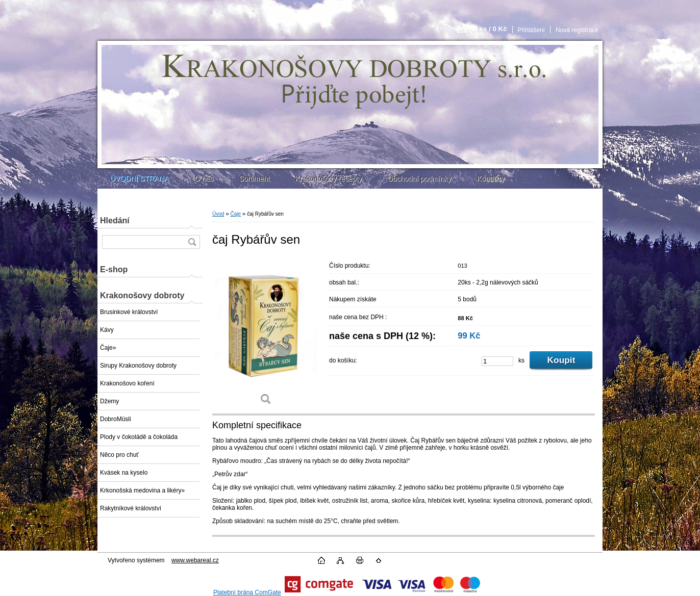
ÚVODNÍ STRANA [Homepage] (140, 178)
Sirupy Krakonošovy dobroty (138, 366)
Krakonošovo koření (127, 383)
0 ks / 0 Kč (490, 29)
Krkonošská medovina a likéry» (142, 490)
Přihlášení (531, 30)
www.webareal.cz (195, 560)
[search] (192, 242)
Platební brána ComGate (247, 592)
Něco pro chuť (119, 455)
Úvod (218, 214)
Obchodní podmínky (419, 178)
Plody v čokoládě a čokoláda (139, 437)
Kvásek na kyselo (124, 473)
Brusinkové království (129, 312)
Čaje (235, 214)
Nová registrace (577, 30)
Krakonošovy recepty (328, 178)
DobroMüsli (116, 419)
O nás (204, 178)
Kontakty (490, 178)
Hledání (115, 221)
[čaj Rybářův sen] (266, 334)
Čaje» (108, 348)
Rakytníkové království (131, 508)
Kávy (107, 330)
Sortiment (254, 178)
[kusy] (497, 361)
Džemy (109, 401)
